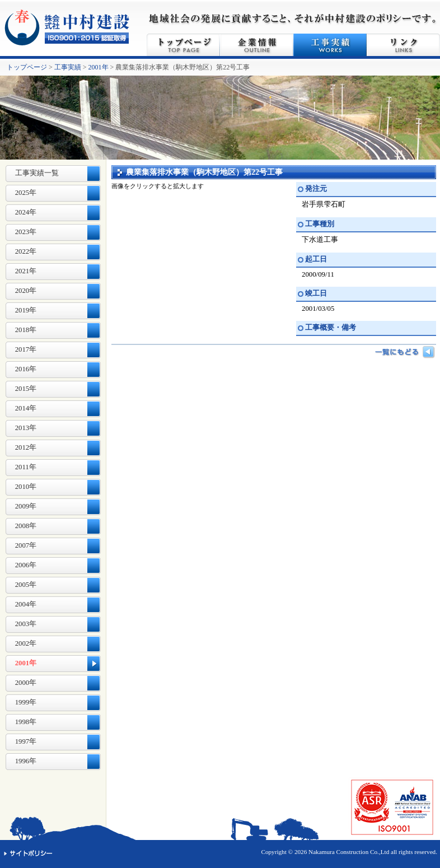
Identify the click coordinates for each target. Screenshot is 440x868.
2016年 (26, 369)
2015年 (26, 389)
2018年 (26, 330)
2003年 (26, 624)
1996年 (26, 761)
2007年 (26, 545)
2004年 (26, 604)
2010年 (26, 487)
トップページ (183, 45)
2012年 (26, 447)
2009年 (26, 506)
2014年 (26, 408)
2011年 (26, 467)
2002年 (26, 643)
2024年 (26, 212)
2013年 (26, 428)
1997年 (26, 741)
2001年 (99, 67)
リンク (403, 45)
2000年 (26, 683)
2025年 (26, 193)
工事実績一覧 (37, 173)
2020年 (26, 291)
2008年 (26, 526)
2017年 (26, 349)
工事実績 (330, 45)
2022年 (26, 251)
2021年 (26, 271)
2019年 (26, 310)
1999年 (26, 702)
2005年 (26, 585)
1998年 (26, 722)
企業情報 (257, 45)
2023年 (26, 232)
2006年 (26, 565)
